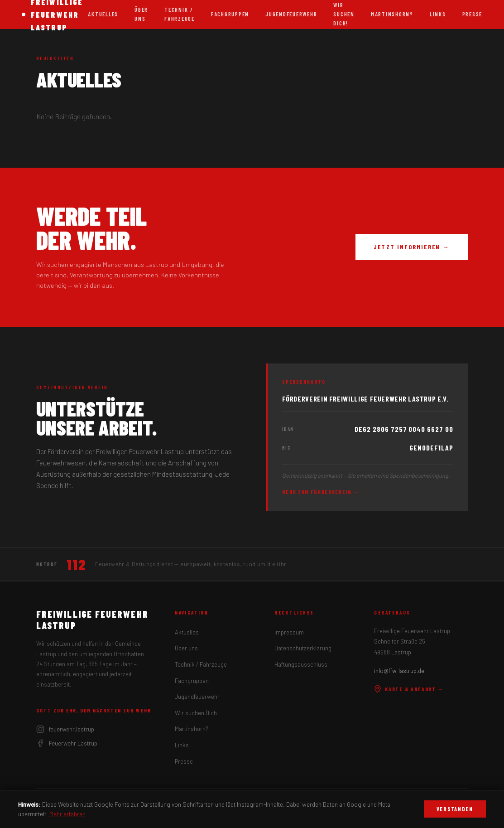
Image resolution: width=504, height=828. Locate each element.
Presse (472, 14)
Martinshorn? (392, 14)
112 (76, 564)
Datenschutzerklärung (303, 648)
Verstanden (455, 809)
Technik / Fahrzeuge (180, 14)
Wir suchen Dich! (197, 713)
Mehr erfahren (67, 814)
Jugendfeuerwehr (291, 14)
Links (438, 14)
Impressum (289, 632)
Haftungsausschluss (301, 664)
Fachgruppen (230, 14)
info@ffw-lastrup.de (399, 671)
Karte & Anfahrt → (409, 689)
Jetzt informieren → (412, 247)
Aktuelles (103, 14)
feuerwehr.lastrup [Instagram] (65, 729)
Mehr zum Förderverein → (321, 492)
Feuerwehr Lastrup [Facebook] (67, 743)
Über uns (141, 14)
